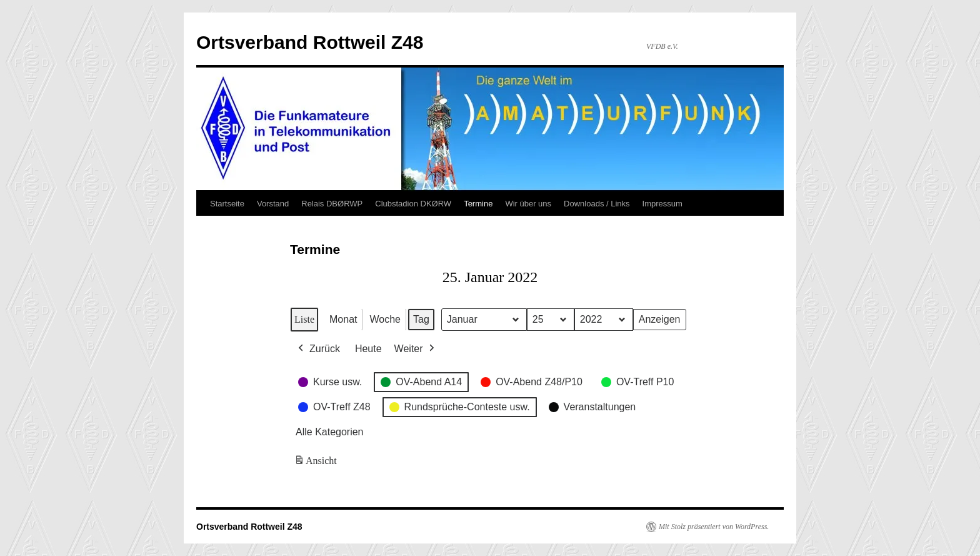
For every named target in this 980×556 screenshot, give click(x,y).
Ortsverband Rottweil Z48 (310, 42)
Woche (385, 319)
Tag (421, 319)
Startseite (227, 204)
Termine (478, 204)
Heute (368, 349)
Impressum (662, 204)
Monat (343, 319)
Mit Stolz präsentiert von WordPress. (714, 527)
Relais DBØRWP (332, 204)
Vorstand (273, 204)
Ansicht (317, 463)
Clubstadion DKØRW (413, 204)
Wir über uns (528, 204)
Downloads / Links (597, 204)
